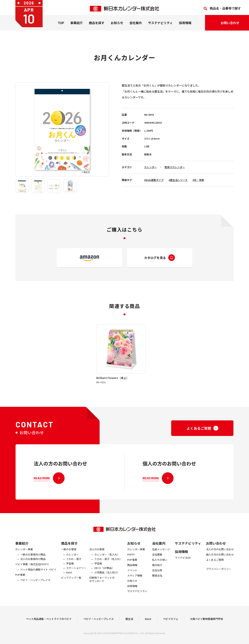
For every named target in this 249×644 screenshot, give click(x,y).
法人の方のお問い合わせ (220, 555)
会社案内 (136, 25)
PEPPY (131, 560)
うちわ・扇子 (74, 565)
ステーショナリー (76, 574)
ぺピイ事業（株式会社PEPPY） (33, 570)
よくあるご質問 (215, 565)
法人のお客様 (97, 555)
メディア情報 (135, 581)
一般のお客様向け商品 (33, 560)
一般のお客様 (69, 555)
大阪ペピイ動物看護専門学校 (206, 622)
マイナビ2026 (183, 563)
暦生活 (129, 622)
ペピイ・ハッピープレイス (35, 586)
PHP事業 (20, 580)
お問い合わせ (216, 549)
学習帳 (70, 569)
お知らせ (117, 25)
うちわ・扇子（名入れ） (108, 565)
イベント (132, 576)
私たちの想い (160, 565)
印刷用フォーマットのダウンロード (102, 585)
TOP (61, 25)
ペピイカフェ (171, 622)
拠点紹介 (157, 571)
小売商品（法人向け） (107, 578)
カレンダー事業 (24, 555)
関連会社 (157, 581)
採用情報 (185, 25)
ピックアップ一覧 (71, 583)
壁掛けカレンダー (175, 167)
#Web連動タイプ (154, 180)
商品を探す (69, 549)
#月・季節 (198, 180)
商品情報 (132, 571)
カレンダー (150, 167)
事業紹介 (76, 25)
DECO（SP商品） (104, 574)
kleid (69, 578)
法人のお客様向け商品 (33, 565)
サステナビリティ (160, 25)
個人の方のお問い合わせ (220, 560)
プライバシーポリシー (219, 574)
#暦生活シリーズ (178, 180)
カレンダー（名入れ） (107, 560)
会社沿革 (157, 576)
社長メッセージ (161, 555)
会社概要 (157, 560)
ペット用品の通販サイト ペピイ (38, 575)
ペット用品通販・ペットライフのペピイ (49, 622)
